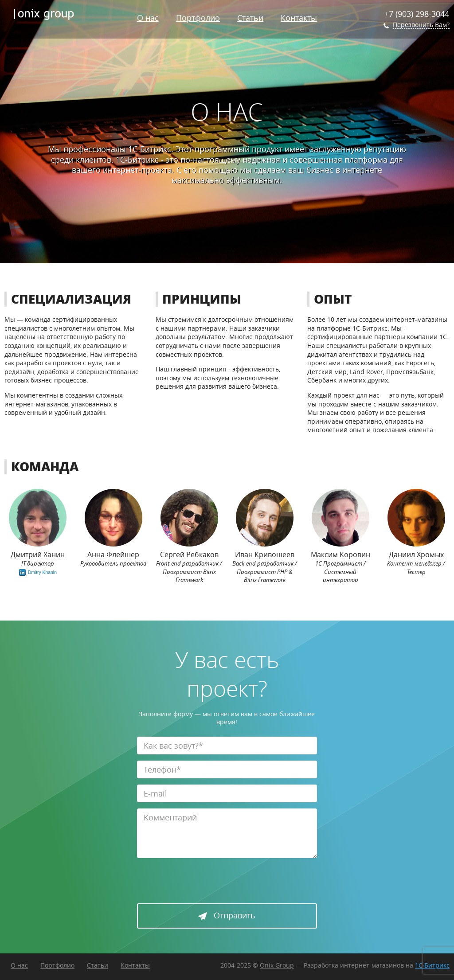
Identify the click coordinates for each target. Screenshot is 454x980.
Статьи (250, 18)
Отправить (227, 915)
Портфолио (198, 18)
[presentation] (204, 882)
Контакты (299, 18)
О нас (148, 18)
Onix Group (277, 965)
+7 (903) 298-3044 (417, 14)
